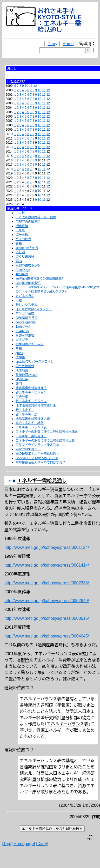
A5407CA (22, 331)
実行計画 (22, 397)
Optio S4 (22, 379)
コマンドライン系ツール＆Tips (37, 445)
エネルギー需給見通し (31, 436)
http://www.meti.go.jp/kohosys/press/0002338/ (47, 583)
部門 (19, 384)
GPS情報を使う (27, 318)
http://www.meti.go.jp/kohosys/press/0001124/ (47, 547)
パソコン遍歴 (25, 313)
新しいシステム (26, 305)
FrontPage (23, 270)
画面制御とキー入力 (30, 344)
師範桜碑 (22, 226)
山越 (19, 300)
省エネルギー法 (26, 414)
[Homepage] (24, 844)
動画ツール (23, 327)
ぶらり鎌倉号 (25, 257)
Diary (52, 44)
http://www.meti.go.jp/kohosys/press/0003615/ (47, 618)
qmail (19, 353)
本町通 (20, 252)
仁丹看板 (22, 235)
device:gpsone (26, 322)
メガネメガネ (25, 296)
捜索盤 (20, 357)
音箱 (19, 349)
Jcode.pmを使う (27, 248)
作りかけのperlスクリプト (34, 309)
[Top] (7, 844)
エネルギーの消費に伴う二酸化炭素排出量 (45, 441)
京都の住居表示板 (28, 265)
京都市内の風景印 (28, 222)
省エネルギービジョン (31, 392)
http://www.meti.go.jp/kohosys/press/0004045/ (47, 636)
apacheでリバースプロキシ (35, 362)
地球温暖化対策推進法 (31, 388)
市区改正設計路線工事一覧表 (36, 217)
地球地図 (22, 371)
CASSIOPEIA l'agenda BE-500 (37, 458)
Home (68, 44)
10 (26, 86)
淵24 (19, 261)
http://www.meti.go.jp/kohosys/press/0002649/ (47, 601)
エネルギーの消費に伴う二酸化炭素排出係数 (47, 432)
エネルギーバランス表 (31, 427)
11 (31, 86)
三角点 (20, 230)
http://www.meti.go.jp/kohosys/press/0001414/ (47, 565)
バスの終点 (23, 239)
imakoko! (22, 274)
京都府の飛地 (25, 335)
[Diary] (42, 844)
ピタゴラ (22, 340)
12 (35, 86)
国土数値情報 (25, 366)
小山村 (20, 213)
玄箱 (19, 244)
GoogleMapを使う (28, 283)
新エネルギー (25, 410)
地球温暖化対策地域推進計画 (36, 405)
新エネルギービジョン (31, 401)
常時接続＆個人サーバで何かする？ (41, 463)
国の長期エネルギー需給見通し (37, 454)
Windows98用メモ (28, 449)
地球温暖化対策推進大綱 (33, 419)
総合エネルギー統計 (30, 423)
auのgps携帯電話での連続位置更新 (40, 278)
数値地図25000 (26, 375)
